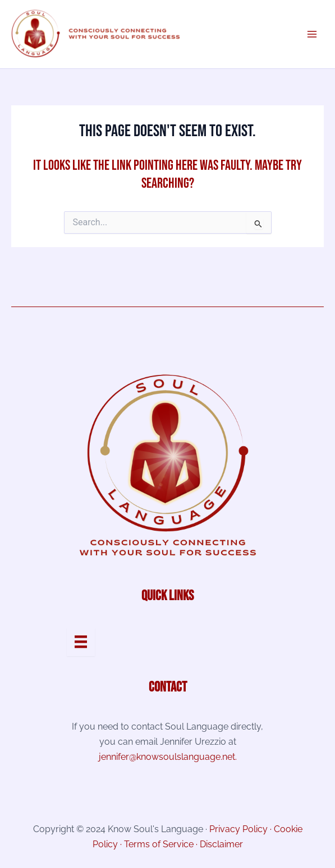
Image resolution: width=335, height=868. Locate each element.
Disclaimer (221, 844)
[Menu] (81, 642)
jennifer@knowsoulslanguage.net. (168, 757)
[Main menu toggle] (312, 34)
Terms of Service (159, 844)
